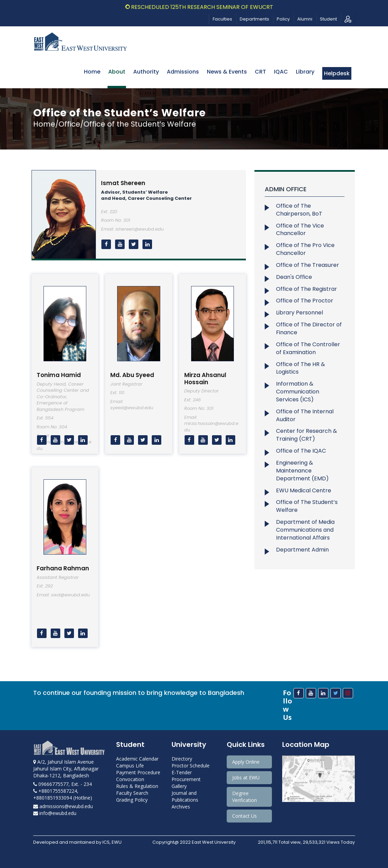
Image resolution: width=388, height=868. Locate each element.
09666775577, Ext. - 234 (62, 784)
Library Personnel (299, 313)
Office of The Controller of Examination (308, 348)
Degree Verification (245, 797)
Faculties (222, 19)
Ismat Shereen (123, 183)
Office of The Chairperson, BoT (299, 210)
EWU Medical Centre (304, 490)
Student (328, 19)
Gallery (179, 786)
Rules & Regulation (137, 786)
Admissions (183, 72)
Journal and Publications (185, 796)
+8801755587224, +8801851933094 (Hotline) (63, 794)
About (117, 72)
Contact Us (245, 816)
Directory (182, 759)
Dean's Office (294, 277)
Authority (146, 72)
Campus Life (130, 766)
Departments (254, 19)
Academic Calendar (137, 759)
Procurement (186, 779)
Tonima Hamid (59, 375)
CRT (260, 72)
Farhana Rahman (63, 568)
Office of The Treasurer (308, 265)
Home (92, 72)
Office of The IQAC (301, 451)
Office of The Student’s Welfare (307, 506)
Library (305, 72)
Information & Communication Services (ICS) (298, 392)
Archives (181, 807)
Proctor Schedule (191, 766)
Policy (283, 19)
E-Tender (182, 772)
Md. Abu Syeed (132, 375)
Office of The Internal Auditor (305, 415)
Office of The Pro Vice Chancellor (305, 249)
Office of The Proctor (305, 301)
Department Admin (302, 550)
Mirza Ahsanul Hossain (205, 378)
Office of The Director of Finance (309, 328)
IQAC (281, 72)
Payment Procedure (138, 772)
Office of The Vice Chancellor (300, 230)
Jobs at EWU (246, 778)
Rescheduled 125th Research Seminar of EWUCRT (209, 7)
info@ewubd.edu (55, 813)
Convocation (130, 779)
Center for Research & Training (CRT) (306, 435)
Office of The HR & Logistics (301, 368)
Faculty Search (132, 793)
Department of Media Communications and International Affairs (305, 530)
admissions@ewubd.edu (63, 806)
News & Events (227, 72)
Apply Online (246, 762)
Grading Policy (132, 800)
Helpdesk (337, 73)
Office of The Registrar (306, 289)
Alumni (305, 19)
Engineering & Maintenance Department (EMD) (302, 471)
